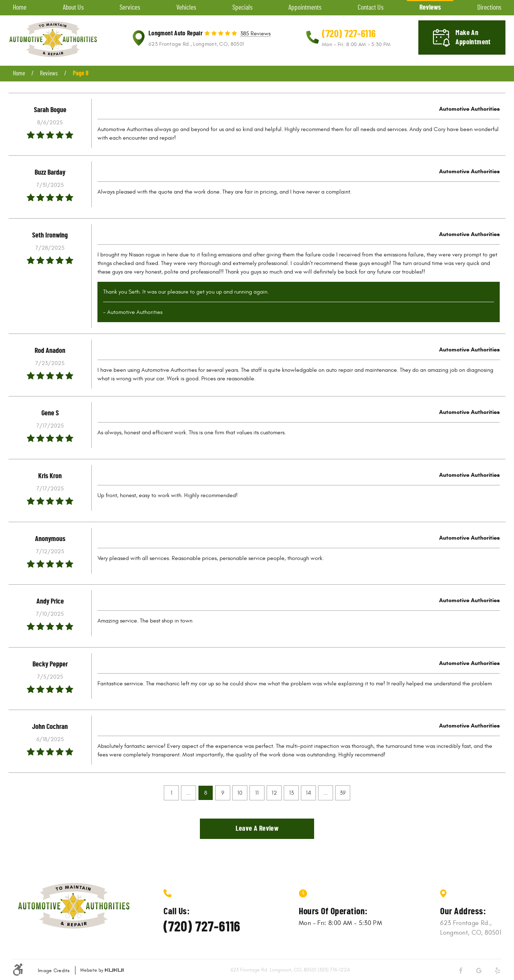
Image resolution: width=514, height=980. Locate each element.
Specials (242, 7)
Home (20, 7)
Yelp (498, 971)
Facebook (460, 971)
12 (274, 793)
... (188, 793)
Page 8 (81, 74)
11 (257, 793)
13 (291, 793)
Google (479, 971)
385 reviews (255, 34)
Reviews (430, 7)
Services (130, 7)
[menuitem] (20, 8)
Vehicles (186, 7)
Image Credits (54, 971)
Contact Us (371, 7)
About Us (73, 7)
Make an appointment (473, 37)
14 (309, 793)
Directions (489, 7)
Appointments (305, 7)
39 (343, 793)
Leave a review (257, 829)
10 (240, 793)
